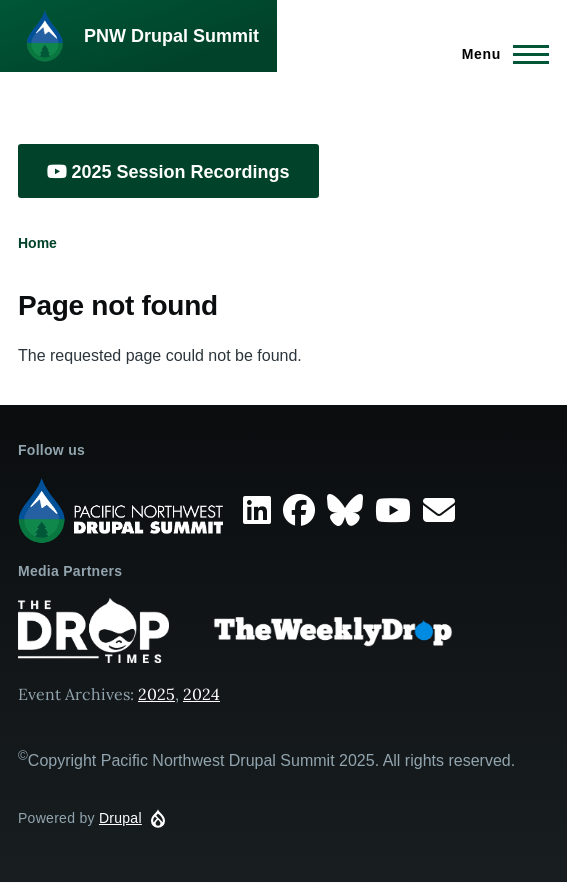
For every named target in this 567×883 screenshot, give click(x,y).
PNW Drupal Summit (171, 36)
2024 (201, 694)
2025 (156, 694)
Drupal (120, 818)
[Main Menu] (499, 54)
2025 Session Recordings (168, 172)
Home (37, 243)
